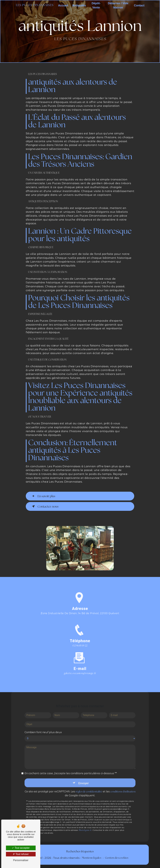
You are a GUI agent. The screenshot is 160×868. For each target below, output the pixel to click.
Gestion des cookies (117, 858)
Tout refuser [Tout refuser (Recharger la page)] (21, 854)
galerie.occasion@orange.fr (80, 669)
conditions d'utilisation (123, 788)
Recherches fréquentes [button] (80, 852)
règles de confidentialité (89, 788)
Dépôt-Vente (96, 5)
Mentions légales (92, 858)
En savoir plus (43, 496)
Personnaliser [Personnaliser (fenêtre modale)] (21, 860)
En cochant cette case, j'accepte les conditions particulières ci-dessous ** (71, 769)
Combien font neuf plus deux (43, 728)
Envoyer (84, 779)
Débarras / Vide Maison (118, 5)
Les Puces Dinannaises (35, 5)
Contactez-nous (45, 506)
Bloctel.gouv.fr (85, 826)
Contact (139, 5)
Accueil (63, 5)
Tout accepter (21, 848)
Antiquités (79, 5)
